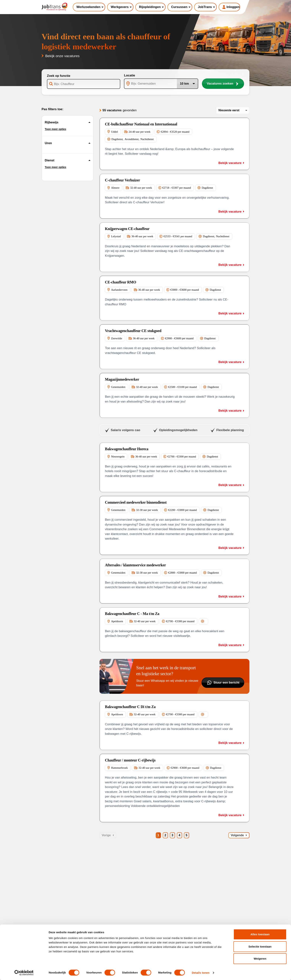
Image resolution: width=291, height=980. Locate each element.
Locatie (130, 75)
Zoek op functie (59, 76)
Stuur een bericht (223, 683)
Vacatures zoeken (223, 84)
